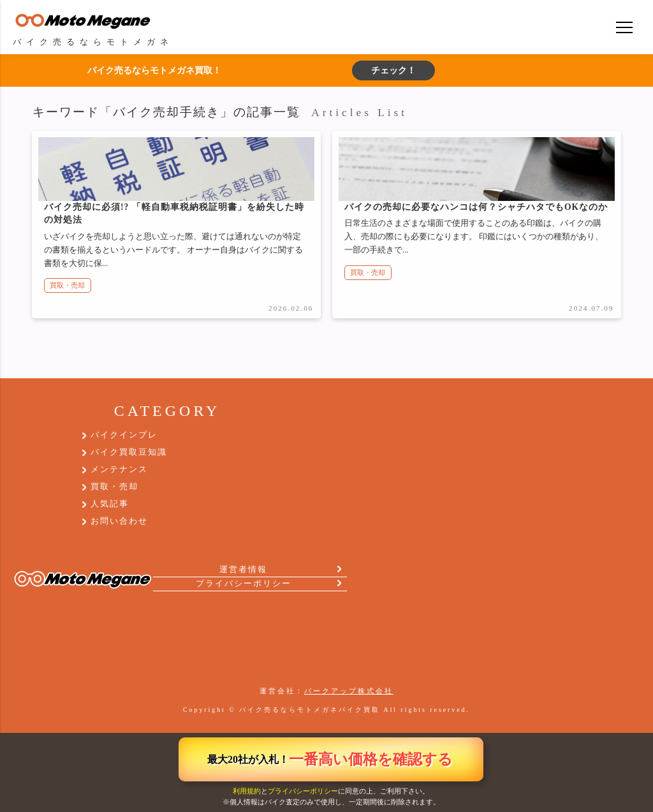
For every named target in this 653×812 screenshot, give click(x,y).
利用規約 (247, 791)
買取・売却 (67, 285)
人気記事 (110, 504)
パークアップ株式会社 (349, 691)
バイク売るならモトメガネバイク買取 (310, 710)
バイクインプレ (124, 435)
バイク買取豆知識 (129, 452)
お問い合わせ (119, 521)
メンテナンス (119, 469)
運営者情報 (243, 570)
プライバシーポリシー (303, 791)
